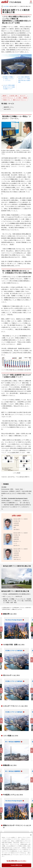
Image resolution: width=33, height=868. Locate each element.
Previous (1, 629)
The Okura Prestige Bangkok (14, 620)
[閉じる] (31, 835)
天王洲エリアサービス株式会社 (14, 651)
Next (32, 629)
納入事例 (6, 6)
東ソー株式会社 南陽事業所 (13, 742)
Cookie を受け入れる (16, 865)
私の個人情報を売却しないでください (16, 861)
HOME (2, 6)
